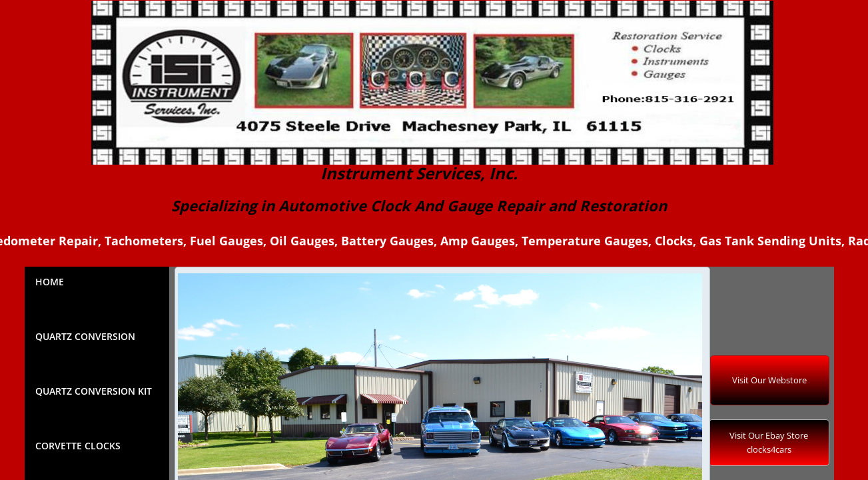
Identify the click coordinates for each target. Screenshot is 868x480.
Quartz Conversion (85, 336)
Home (50, 282)
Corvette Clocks (78, 446)
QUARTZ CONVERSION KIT (94, 391)
